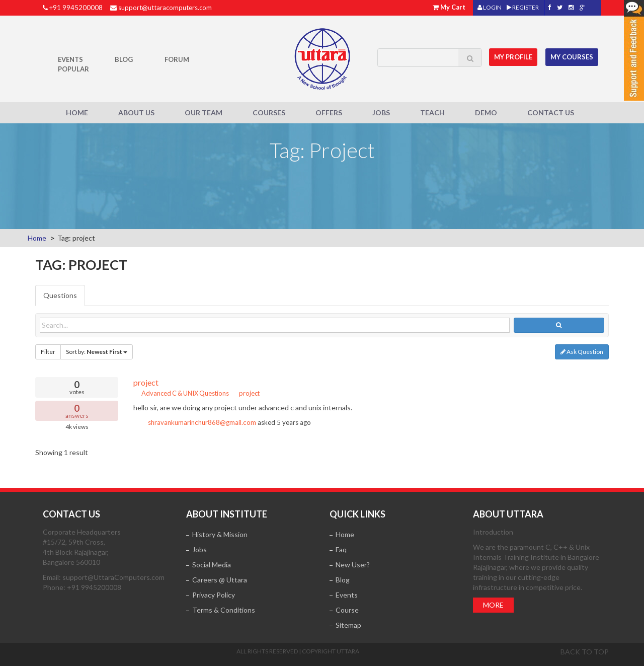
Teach (432, 113)
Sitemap (348, 625)
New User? (353, 565)
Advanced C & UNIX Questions (181, 393)
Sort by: (97, 352)
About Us (136, 113)
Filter (48, 352)
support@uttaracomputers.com (165, 8)
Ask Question (582, 352)
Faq (341, 549)
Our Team (204, 113)
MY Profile (514, 57)
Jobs (381, 113)
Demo (486, 113)
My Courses (572, 57)
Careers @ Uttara (220, 580)
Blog (124, 59)
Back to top (585, 652)
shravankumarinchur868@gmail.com (202, 422)
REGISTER (523, 7)
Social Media (212, 565)
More (493, 605)
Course (347, 610)
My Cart (453, 7)
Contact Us (551, 113)
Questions (60, 295)
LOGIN (490, 7)
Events (70, 59)
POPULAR (73, 69)
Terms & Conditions (224, 610)
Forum (177, 59)
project (146, 382)
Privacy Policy (214, 595)
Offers (329, 113)
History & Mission (220, 534)
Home (77, 113)
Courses (269, 113)
